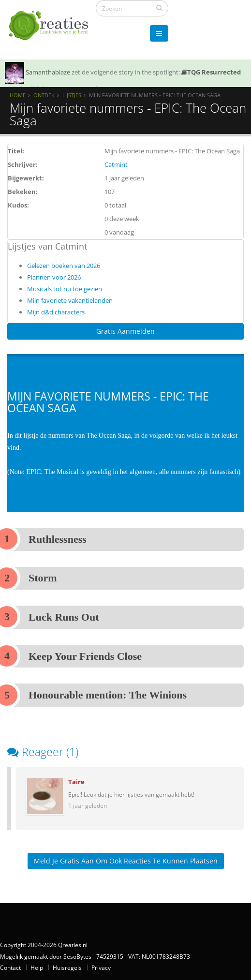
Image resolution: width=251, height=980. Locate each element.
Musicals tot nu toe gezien (65, 289)
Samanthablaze (48, 72)
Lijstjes (72, 95)
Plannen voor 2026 (54, 277)
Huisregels (67, 967)
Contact (10, 967)
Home (18, 95)
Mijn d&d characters (56, 312)
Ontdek (44, 95)
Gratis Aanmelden (125, 331)
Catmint (116, 164)
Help (37, 967)
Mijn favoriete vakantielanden (70, 300)
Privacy (101, 967)
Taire (76, 782)
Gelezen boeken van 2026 (64, 266)
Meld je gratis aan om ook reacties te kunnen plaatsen (126, 861)
